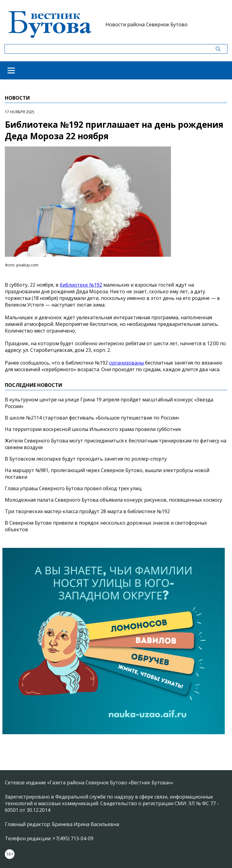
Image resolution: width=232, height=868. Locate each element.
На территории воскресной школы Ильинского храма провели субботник (93, 429)
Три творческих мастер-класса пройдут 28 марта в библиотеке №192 (87, 511)
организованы (126, 363)
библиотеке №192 (81, 285)
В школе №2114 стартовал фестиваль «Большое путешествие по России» (92, 418)
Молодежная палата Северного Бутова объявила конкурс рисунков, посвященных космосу (113, 500)
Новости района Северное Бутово (147, 24)
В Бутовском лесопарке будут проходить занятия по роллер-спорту (86, 459)
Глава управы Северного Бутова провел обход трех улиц (73, 488)
